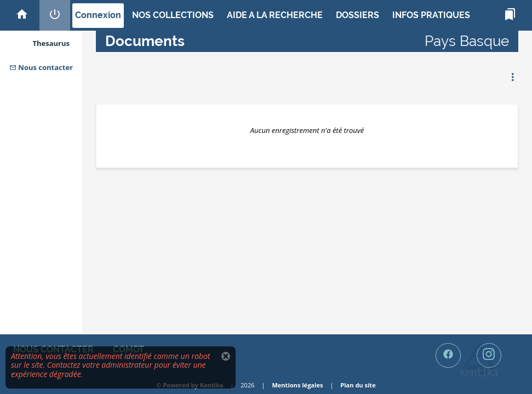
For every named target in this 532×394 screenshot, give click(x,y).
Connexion (98, 15)
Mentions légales (297, 385)
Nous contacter (41, 67)
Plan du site (358, 385)
